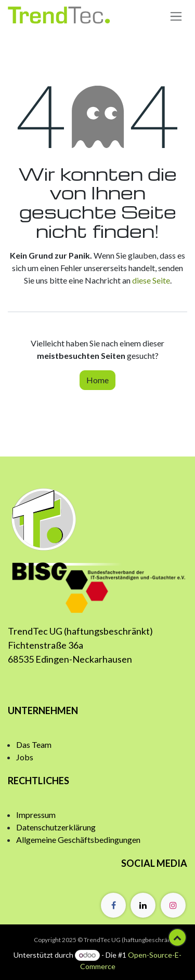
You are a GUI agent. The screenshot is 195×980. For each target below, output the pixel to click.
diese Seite (151, 280)
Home (97, 380)
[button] (177, 937)
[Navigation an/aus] (176, 16)
